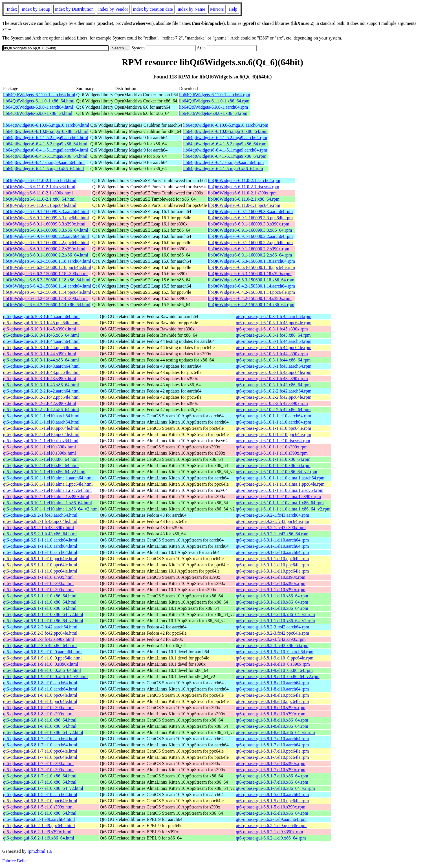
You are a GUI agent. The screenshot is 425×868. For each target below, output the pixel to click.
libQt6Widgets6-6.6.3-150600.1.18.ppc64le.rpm (251, 267)
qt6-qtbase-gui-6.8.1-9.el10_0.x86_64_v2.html (45, 677)
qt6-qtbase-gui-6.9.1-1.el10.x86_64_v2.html (43, 614)
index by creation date (153, 9)
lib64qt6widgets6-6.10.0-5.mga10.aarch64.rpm (226, 125)
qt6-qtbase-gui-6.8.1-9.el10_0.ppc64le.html (42, 658)
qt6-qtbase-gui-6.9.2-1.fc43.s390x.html (38, 528)
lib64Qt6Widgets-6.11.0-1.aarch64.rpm (215, 95)
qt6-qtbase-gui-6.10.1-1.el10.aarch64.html (41, 416)
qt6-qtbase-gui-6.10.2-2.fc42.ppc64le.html (41, 397)
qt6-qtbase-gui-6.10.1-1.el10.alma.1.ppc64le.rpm (280, 484)
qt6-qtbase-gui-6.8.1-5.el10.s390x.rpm (271, 807)
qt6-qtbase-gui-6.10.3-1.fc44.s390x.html (40, 354)
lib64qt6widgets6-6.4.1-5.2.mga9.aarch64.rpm (225, 138)
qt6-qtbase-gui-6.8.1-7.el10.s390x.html (38, 763)
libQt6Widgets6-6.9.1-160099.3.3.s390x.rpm (248, 224)
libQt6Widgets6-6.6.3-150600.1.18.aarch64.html (47, 261)
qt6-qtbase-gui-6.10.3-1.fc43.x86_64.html (41, 385)
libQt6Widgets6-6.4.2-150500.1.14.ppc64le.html (47, 292)
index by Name (191, 9)
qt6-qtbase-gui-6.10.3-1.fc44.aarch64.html (41, 341)
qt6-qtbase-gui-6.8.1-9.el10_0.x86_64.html (42, 670)
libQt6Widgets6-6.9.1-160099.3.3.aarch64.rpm (250, 211)
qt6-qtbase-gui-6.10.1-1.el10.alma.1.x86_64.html (48, 503)
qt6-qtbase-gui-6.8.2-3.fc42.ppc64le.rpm (272, 633)
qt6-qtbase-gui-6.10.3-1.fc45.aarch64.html (41, 316)
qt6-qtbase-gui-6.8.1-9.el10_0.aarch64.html (42, 652)
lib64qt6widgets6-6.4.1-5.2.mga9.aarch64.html (46, 138)
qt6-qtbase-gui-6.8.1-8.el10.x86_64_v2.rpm (275, 732)
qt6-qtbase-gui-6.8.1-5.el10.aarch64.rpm (272, 794)
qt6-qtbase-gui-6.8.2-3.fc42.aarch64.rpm (272, 627)
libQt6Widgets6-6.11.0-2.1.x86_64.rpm (244, 199)
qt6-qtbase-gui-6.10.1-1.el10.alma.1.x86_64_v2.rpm (283, 509)
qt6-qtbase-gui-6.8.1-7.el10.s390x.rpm (271, 763)
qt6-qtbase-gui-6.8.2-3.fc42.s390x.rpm (271, 639)
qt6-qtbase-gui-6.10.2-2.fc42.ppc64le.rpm (274, 397)
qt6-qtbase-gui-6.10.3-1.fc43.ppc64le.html (41, 372)
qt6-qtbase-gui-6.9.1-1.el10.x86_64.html (40, 596)
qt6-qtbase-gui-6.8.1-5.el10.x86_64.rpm (272, 813)
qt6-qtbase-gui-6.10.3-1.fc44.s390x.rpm (272, 354)
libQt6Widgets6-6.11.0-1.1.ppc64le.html (40, 205)
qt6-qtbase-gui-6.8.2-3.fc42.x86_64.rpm (272, 645)
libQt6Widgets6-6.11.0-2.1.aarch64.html (40, 180)
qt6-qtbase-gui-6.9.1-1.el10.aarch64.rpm (272, 540)
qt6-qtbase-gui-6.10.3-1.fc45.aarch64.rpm (274, 316)
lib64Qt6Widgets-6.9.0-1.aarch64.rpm (214, 107)
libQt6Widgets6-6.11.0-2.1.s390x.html (38, 193)
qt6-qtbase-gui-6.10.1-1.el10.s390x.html (39, 447)
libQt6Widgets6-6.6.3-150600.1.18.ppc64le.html (47, 267)
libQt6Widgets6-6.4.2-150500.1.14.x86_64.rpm (251, 305)
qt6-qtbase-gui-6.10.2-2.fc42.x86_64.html (41, 410)
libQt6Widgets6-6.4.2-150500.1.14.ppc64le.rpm (251, 292)
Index (12, 9)
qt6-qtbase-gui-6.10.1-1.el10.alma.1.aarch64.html (48, 478)
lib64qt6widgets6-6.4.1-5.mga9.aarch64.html (44, 162)
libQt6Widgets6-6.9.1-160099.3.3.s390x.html (44, 224)
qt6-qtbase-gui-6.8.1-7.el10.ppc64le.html (40, 751)
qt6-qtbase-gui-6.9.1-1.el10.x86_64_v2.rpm (275, 614)
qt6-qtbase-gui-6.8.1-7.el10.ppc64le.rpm (272, 751)
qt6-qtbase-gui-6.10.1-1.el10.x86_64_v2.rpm (276, 472)
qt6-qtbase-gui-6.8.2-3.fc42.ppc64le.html (40, 633)
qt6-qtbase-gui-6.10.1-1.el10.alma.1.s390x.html (46, 497)
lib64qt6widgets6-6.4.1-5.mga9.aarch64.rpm (223, 162)
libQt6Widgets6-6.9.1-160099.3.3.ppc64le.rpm (250, 218)
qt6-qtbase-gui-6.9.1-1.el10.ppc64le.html (40, 559)
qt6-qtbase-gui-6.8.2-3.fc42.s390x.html (38, 639)
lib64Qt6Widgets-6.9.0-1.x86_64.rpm (213, 113)
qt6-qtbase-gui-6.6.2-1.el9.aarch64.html (39, 819)
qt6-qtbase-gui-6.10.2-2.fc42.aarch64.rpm (274, 391)
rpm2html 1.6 (40, 851)
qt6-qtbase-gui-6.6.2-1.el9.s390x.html (37, 832)
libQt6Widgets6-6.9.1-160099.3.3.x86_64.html (46, 230)
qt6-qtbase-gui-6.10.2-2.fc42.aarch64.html (41, 391)
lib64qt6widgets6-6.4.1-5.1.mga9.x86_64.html (45, 156)
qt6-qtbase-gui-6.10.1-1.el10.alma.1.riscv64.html (47, 490)
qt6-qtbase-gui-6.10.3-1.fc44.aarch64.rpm (274, 341)
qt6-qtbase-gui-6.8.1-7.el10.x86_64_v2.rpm (275, 788)
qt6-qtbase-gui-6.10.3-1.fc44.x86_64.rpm (273, 360)
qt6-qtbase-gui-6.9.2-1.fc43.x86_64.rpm (272, 534)
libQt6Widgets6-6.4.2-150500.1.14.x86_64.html (47, 305)
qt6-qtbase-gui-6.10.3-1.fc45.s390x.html (40, 329)
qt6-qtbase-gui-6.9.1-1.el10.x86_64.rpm (272, 596)
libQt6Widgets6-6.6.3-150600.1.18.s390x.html (45, 274)
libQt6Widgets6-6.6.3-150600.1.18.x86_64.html (47, 280)
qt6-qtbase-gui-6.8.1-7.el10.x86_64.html (40, 776)
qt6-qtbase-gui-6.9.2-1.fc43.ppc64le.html (40, 521)
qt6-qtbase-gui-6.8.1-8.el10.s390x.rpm (271, 708)
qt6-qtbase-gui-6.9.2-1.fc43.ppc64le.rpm (272, 521)
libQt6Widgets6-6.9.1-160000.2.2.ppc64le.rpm (250, 243)
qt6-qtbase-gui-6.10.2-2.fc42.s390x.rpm (272, 403)
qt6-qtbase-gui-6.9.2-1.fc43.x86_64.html (40, 534)
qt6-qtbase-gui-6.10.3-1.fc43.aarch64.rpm (274, 366)
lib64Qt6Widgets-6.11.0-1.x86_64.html (39, 101)
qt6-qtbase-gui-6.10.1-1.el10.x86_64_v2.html (44, 472)
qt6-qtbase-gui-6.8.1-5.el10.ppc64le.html (40, 801)
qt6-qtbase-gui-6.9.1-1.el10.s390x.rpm (271, 577)
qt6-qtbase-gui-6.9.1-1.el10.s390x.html (38, 577)
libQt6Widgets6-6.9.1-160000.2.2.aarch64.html (46, 236)
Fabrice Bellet (15, 861)
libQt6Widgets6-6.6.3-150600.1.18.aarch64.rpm (251, 261)
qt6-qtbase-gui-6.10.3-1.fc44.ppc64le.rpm (274, 348)
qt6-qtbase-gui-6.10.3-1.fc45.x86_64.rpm (273, 335)
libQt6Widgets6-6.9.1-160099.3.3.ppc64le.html (46, 218)
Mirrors (217, 9)
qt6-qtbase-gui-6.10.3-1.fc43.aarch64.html (41, 366)
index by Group (36, 9)
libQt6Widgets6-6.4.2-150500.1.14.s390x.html (45, 298)
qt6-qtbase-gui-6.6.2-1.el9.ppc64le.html (39, 826)
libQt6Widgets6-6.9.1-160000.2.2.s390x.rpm (248, 249)
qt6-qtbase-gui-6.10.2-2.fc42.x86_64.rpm (273, 410)
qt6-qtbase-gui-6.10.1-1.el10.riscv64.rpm (273, 441)
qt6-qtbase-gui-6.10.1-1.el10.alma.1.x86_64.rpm (280, 503)
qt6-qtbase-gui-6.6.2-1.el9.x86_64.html (39, 838)
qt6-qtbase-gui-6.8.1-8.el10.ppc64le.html (40, 695)
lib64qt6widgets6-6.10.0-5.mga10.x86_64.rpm (225, 131)
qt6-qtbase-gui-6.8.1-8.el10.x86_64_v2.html (43, 732)
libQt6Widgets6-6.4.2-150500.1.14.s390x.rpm (250, 298)
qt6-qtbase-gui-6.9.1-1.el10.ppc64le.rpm (272, 559)
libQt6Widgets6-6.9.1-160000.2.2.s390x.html (44, 249)
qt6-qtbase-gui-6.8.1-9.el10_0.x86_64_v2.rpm (278, 677)
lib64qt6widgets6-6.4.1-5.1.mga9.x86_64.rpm (225, 156)
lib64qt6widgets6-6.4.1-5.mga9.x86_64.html (44, 169)
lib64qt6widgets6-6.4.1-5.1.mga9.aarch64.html (46, 150)
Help (233, 9)
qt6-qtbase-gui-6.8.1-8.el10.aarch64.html (40, 683)
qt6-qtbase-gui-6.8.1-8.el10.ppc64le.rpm (272, 695)
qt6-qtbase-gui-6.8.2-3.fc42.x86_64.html (40, 645)
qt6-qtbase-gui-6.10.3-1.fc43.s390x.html (40, 379)
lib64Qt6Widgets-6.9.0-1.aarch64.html (38, 107)
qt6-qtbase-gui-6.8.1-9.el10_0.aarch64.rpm (275, 652)
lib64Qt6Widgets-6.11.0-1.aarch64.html (39, 95)
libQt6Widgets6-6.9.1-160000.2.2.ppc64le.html (46, 243)
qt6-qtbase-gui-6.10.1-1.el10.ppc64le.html (41, 428)
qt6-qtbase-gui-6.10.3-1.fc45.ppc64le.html (41, 323)
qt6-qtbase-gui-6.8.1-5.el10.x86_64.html (40, 813)
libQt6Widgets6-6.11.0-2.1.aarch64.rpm (244, 180)
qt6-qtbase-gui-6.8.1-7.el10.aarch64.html (40, 739)
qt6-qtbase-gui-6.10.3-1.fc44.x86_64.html (41, 360)
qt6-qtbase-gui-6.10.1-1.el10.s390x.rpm (272, 447)
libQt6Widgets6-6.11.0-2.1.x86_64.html (39, 199)
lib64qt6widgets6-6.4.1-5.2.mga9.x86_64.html (45, 144)
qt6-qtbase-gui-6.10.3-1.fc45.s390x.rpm (272, 329)
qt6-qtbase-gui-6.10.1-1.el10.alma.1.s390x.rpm (278, 497)
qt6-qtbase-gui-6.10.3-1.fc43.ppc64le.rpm (274, 372)
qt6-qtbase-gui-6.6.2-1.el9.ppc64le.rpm (271, 826)
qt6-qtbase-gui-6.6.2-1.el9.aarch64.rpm (271, 819)
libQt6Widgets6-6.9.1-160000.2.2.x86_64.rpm (250, 255)
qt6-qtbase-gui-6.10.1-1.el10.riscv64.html (41, 441)
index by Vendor (113, 9)
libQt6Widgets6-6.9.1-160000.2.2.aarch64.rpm (250, 236)
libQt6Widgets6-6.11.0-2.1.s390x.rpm (242, 193)
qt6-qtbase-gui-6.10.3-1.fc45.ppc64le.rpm (274, 323)
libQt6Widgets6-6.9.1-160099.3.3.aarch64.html (46, 211)
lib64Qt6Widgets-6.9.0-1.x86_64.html (38, 113)
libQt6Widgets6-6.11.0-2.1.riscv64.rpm (244, 187)
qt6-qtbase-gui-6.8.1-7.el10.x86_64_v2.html (43, 788)
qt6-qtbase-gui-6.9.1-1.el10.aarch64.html (40, 540)
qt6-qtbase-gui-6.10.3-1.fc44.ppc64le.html (41, 348)
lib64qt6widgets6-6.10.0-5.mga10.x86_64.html (46, 131)
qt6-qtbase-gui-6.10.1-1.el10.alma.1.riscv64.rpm (280, 490)
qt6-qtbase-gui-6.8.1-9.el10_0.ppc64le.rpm (275, 658)
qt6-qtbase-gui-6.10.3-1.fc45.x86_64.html (41, 335)
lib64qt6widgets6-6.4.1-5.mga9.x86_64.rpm (223, 169)
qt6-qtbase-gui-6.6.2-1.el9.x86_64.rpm (271, 838)
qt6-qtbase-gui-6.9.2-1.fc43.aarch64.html (40, 515)
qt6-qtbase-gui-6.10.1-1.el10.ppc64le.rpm (273, 428)
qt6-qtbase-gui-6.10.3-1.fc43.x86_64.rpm (273, 385)
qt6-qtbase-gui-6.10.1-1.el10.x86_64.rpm (273, 459)
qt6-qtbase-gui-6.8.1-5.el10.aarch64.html (40, 794)
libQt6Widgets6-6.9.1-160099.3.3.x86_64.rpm (250, 230)
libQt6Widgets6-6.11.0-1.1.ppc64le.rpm (244, 205)
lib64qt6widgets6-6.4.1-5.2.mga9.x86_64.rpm (225, 144)
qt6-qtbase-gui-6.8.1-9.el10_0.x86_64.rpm (274, 670)
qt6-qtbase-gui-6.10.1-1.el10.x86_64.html (41, 459)
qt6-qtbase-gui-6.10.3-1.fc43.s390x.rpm (272, 379)
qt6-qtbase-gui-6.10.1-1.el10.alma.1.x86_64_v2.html (51, 509)
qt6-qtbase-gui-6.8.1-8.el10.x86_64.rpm (272, 720)
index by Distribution (74, 9)
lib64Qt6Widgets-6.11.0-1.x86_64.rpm (214, 101)
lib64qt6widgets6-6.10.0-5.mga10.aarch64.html (46, 125)
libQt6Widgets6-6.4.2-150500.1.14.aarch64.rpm (251, 286)
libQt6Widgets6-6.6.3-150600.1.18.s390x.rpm (250, 274)
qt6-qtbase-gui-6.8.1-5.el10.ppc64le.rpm (272, 801)
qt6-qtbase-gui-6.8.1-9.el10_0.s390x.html (41, 664)
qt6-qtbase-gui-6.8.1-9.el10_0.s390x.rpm (273, 664)
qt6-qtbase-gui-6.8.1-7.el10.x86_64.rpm (272, 776)
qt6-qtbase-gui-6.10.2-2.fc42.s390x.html (40, 403)
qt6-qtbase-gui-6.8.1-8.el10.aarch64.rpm (272, 683)
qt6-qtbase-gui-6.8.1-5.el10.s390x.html (38, 807)
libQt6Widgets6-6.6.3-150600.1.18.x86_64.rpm (251, 280)
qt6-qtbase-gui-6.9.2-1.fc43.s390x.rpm (271, 528)
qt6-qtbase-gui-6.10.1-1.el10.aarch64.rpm (273, 416)
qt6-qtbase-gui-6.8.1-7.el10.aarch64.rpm (272, 739)
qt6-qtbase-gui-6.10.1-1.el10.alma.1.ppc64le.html (48, 484)
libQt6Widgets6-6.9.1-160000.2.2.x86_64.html (46, 255)
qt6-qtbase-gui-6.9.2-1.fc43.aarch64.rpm (272, 515)
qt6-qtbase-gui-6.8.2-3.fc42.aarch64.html (40, 627)
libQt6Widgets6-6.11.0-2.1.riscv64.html (39, 187)
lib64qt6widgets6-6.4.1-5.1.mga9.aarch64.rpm (225, 150)
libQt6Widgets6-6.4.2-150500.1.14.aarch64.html (47, 286)
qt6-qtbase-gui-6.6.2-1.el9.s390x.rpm (269, 832)
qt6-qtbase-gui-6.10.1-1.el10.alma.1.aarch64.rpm (280, 478)
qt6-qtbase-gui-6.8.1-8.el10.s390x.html (38, 708)
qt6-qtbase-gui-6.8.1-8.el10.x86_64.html (40, 720)
